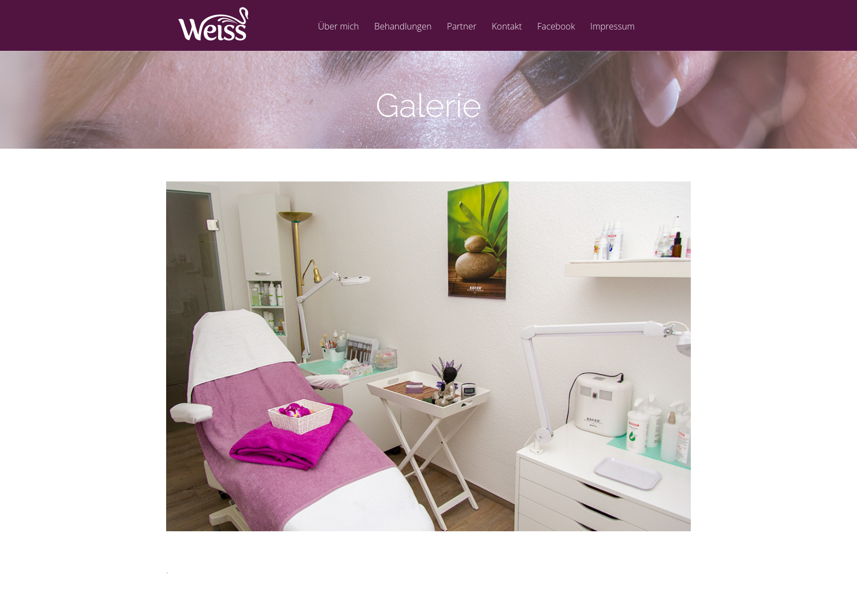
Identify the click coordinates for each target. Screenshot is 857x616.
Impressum (612, 27)
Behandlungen (403, 27)
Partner (462, 27)
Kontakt (507, 27)
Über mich (339, 27)
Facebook (556, 27)
